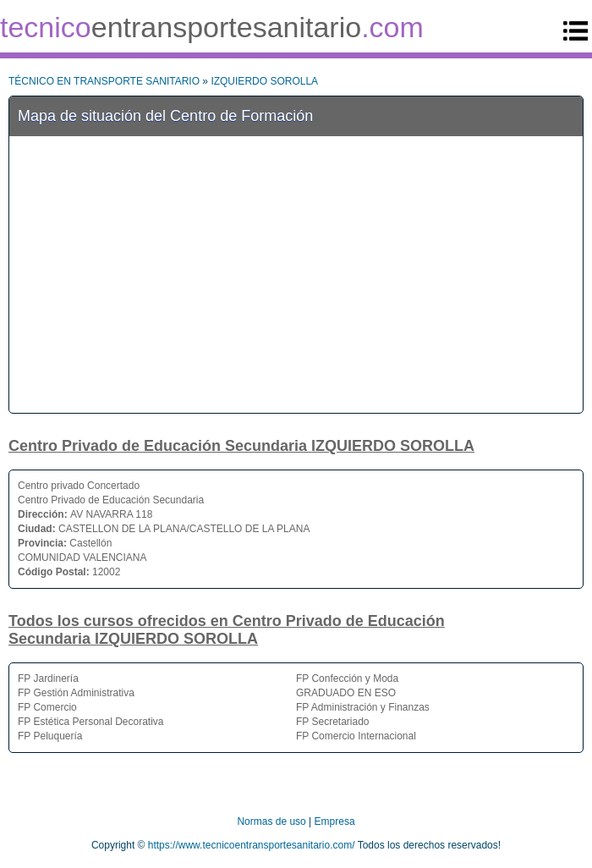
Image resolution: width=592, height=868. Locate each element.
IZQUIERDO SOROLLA (264, 81)
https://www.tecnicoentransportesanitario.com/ (252, 845)
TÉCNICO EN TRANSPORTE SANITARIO (104, 81)
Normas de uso (271, 821)
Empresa (335, 821)
